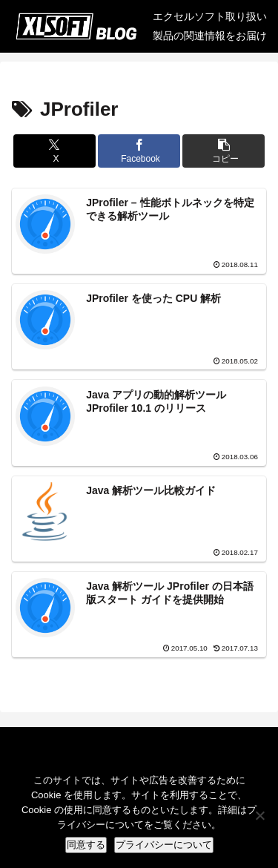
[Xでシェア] (54, 151)
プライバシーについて (164, 845)
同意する (86, 845)
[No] (259, 815)
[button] (224, 151)
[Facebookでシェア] (139, 151)
